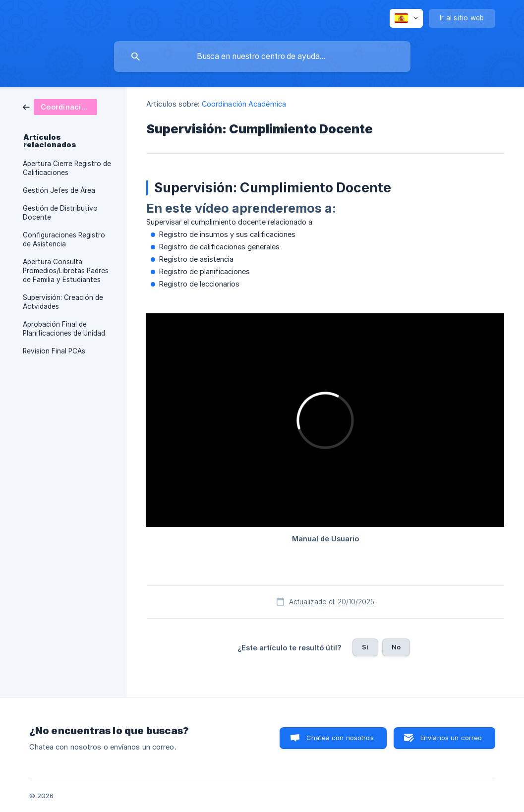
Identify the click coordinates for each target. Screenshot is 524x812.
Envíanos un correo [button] (451, 738)
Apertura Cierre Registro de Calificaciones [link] (67, 168)
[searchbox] (262, 57)
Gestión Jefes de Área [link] (59, 190)
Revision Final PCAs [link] (54, 351)
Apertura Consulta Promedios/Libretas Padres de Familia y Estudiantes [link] (66, 271)
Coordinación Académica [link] (244, 104)
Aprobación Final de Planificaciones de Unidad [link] (64, 329)
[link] (60, 106)
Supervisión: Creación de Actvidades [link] (63, 302)
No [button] (396, 647)
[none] (406, 18)
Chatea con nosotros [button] (340, 738)
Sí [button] (365, 647)
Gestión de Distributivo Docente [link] (60, 213)
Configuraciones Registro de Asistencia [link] (64, 239)
